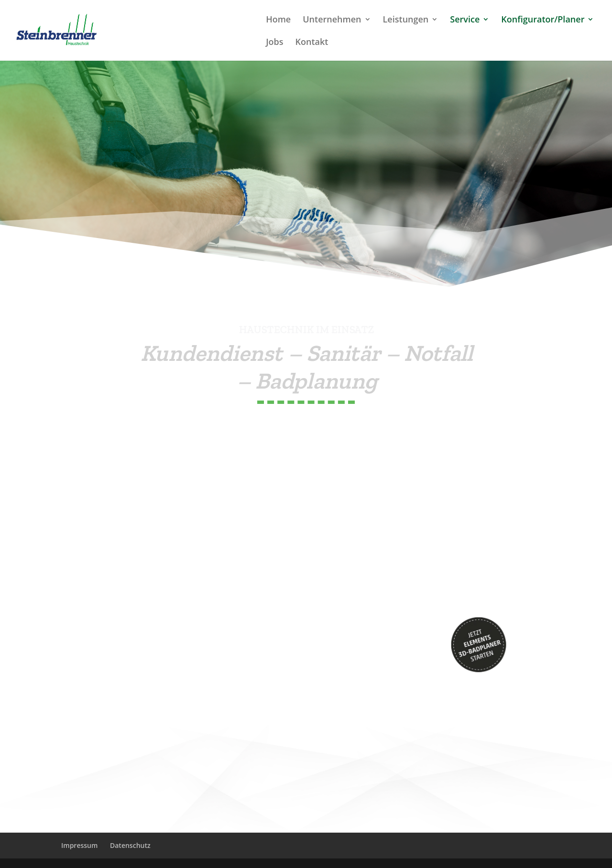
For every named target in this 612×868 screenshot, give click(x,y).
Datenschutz (130, 845)
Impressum (79, 845)
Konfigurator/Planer (543, 20)
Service (465, 20)
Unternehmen (332, 20)
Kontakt (312, 43)
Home (278, 20)
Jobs (274, 43)
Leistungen (406, 20)
